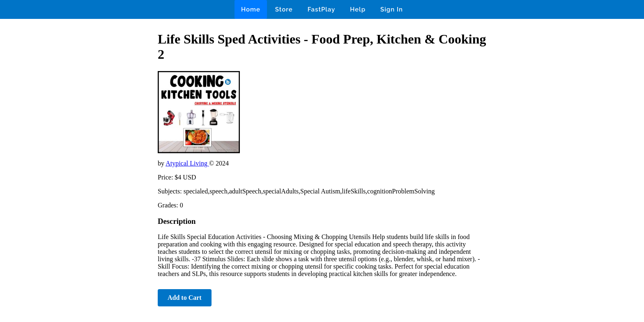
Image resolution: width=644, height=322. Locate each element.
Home (251, 9)
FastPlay (322, 9)
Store (284, 9)
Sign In (392, 9)
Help (358, 9)
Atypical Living (187, 163)
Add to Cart (185, 298)
